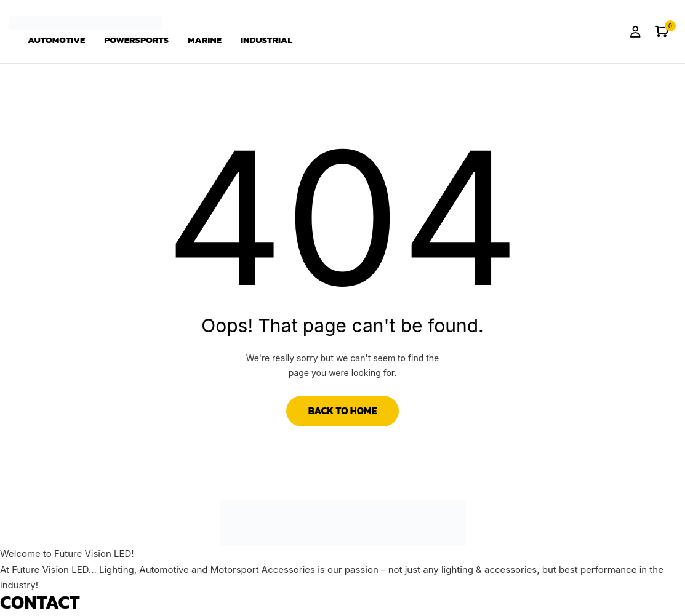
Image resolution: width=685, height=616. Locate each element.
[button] (662, 32)
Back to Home (343, 410)
